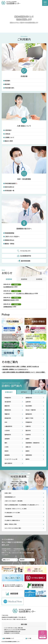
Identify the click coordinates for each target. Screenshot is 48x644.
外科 (6, 422)
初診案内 (7, 81)
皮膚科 (28, 439)
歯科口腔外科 (8, 463)
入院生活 (7, 134)
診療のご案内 (8, 493)
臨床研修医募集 (24, 261)
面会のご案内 (9, 141)
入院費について (9, 137)
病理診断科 (29, 455)
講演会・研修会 (9, 244)
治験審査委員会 (8, 307)
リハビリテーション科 (11, 459)
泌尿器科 (7, 439)
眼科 (6, 443)
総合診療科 (29, 406)
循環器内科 (29, 398)
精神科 (28, 459)
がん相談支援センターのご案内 (12, 513)
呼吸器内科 (8, 398)
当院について (6, 560)
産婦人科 (28, 447)
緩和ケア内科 (29, 418)
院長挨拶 (22, 560)
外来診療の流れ (9, 88)
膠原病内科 (8, 410)
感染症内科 (8, 418)
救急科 (7, 451)
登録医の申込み (9, 240)
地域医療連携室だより (10, 497)
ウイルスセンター (24, 251)
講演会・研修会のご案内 (11, 524)
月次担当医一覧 (9, 190)
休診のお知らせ (9, 187)
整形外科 (28, 430)
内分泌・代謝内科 (31, 410)
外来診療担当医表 (10, 183)
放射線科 (7, 455)
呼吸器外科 (29, 422)
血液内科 (28, 402)
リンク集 (29, 638)
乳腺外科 (28, 426)
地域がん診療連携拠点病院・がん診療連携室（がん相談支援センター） (22, 505)
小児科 (7, 447)
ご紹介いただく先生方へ (12, 236)
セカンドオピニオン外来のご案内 (13, 528)
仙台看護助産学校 (24, 256)
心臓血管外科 (8, 426)
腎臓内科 (7, 414)
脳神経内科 (29, 414)
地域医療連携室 (9, 233)
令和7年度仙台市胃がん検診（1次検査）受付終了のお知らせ (21, 366)
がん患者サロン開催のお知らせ (25, 293)
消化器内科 (8, 402)
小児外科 (7, 430)
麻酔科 (28, 451)
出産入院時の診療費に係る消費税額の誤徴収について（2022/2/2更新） (24, 372)
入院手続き (8, 130)
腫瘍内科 (7, 406)
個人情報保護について (9, 638)
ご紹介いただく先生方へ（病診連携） (14, 501)
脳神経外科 (8, 435)
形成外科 (28, 435)
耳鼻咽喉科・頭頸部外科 (33, 443)
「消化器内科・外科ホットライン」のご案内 (16, 509)
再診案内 (7, 84)
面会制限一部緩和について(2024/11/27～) (15, 369)
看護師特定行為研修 (9, 300)
